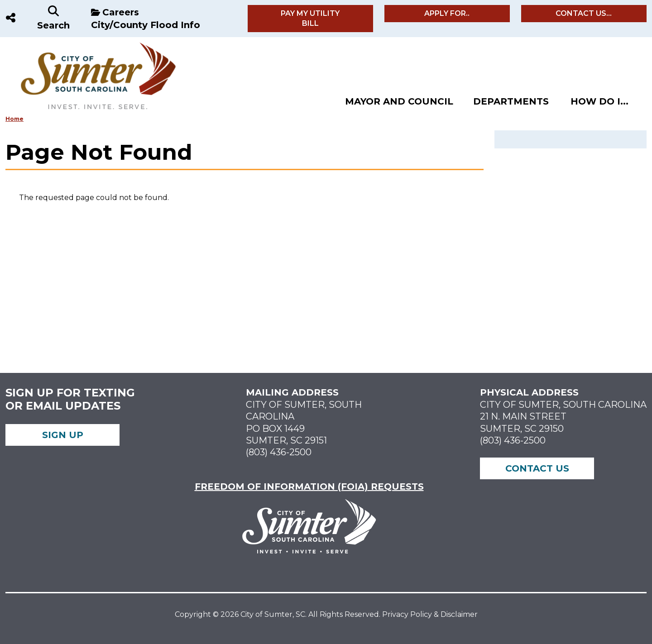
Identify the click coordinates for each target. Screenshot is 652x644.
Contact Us (537, 468)
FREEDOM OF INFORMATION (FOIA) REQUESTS (309, 487)
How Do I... (599, 101)
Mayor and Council (399, 101)
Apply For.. (447, 13)
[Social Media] (11, 19)
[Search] (53, 19)
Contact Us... (584, 13)
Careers (121, 12)
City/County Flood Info (146, 25)
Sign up (63, 435)
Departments (511, 101)
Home (14, 119)
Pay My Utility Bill (310, 18)
